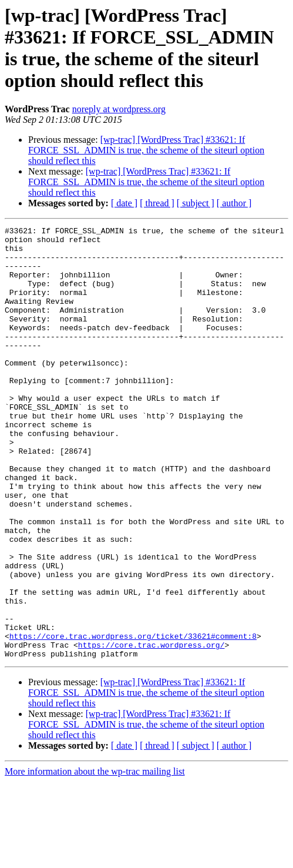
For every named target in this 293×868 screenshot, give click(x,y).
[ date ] (124, 203)
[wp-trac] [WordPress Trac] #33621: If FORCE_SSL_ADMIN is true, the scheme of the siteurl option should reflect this (146, 150)
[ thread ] (157, 203)
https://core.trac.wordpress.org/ (151, 729)
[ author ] (234, 203)
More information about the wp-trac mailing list (95, 858)
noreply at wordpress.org (119, 109)
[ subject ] (196, 203)
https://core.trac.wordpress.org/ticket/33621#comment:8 (133, 719)
